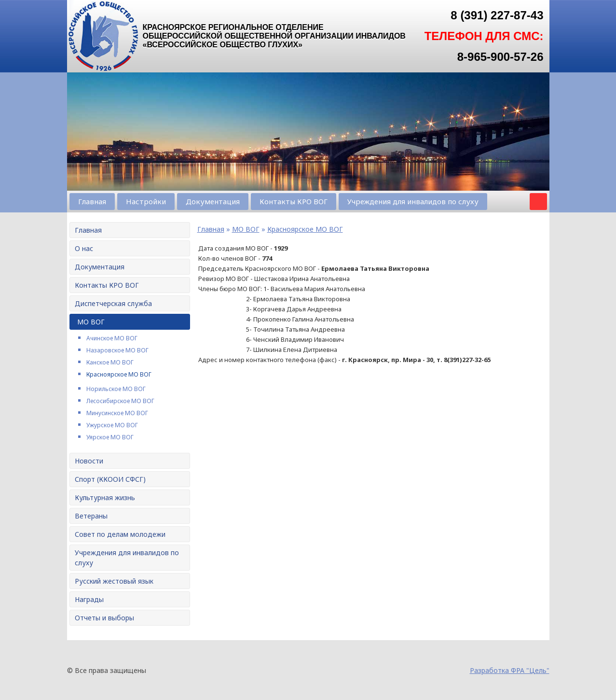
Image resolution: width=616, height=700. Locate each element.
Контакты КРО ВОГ (294, 201)
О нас (84, 248)
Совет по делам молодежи (120, 534)
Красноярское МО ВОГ (119, 374)
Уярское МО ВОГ (110, 437)
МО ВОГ (91, 322)
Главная (92, 201)
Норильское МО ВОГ (116, 389)
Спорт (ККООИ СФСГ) (110, 479)
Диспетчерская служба (113, 303)
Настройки (146, 201)
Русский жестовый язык (114, 581)
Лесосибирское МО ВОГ (120, 401)
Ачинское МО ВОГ (112, 338)
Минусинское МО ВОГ (117, 413)
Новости (89, 461)
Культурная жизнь (105, 497)
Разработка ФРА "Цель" (510, 670)
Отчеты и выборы (104, 618)
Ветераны (91, 516)
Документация (213, 201)
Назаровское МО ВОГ (117, 350)
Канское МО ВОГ (110, 362)
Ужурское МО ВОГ (112, 425)
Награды (89, 599)
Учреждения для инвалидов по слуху (413, 201)
